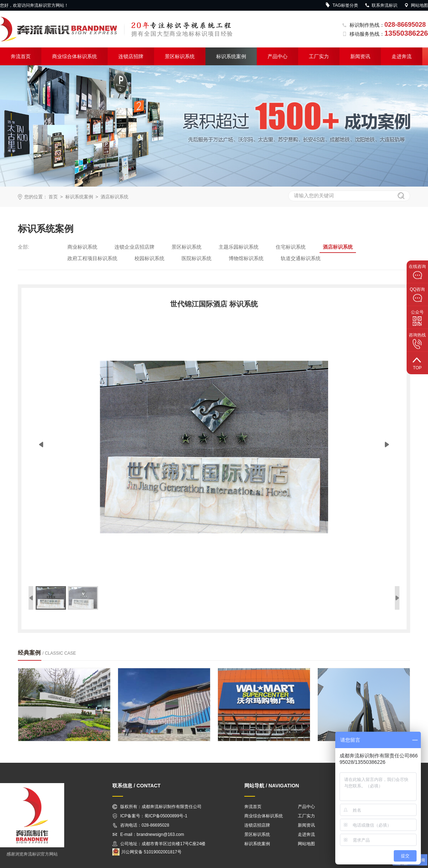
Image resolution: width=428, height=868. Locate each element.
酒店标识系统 (114, 197)
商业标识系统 (82, 247)
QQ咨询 (417, 295)
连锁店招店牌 (257, 825)
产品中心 (277, 56)
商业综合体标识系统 (75, 56)
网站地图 (416, 5)
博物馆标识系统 (246, 258)
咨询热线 (417, 341)
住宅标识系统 (291, 247)
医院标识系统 (197, 258)
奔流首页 (21, 56)
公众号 (417, 318)
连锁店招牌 (131, 56)
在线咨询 (417, 272)
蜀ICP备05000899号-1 (166, 816)
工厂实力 (319, 56)
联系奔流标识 (381, 5)
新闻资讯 (360, 56)
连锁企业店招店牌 (134, 247)
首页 (53, 197)
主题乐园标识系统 (239, 247)
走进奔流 (402, 56)
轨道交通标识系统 (301, 258)
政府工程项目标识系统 (92, 258)
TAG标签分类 (342, 5)
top (417, 362)
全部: (24, 247)
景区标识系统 (180, 56)
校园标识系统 (149, 258)
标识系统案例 (231, 56)
